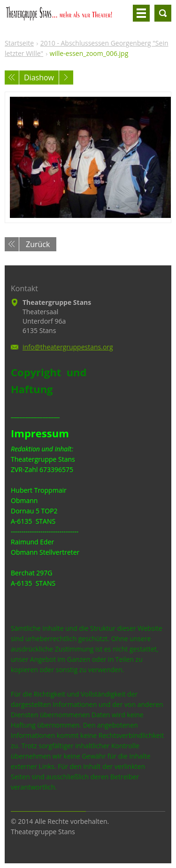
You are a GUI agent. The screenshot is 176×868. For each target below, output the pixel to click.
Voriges (12, 77)
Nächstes (66, 77)
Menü (141, 13)
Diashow (39, 77)
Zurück (38, 244)
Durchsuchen (163, 13)
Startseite (19, 43)
